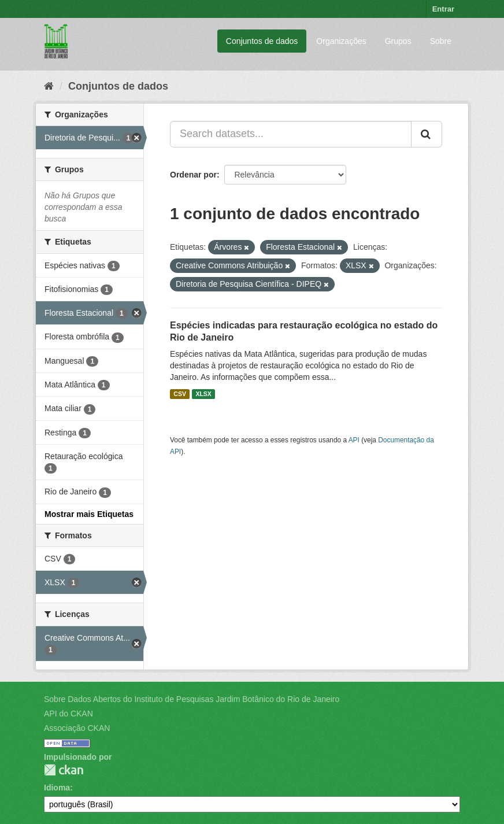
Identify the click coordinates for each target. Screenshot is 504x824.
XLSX (203, 394)
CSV (180, 394)
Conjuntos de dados (262, 41)
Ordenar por (193, 175)
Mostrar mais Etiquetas (89, 514)
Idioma (57, 788)
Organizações (341, 41)
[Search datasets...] (291, 134)
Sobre (441, 41)
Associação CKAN (77, 728)
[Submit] (427, 134)
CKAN (64, 770)
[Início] (49, 86)
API (354, 440)
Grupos (398, 41)
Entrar (443, 9)
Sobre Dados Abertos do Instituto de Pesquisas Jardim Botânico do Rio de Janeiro (192, 699)
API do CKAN (68, 714)
